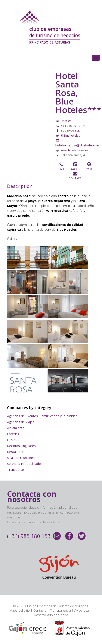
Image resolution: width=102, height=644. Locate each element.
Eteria (64, 615)
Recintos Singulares (21, 446)
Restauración (17, 452)
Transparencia (60, 610)
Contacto (40, 610)
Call (61, 169)
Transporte (16, 469)
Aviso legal (82, 610)
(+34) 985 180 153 (29, 536)
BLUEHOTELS (70, 131)
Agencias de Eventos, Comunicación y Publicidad (42, 416)
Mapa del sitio (20, 610)
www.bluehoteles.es (74, 150)
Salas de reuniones (21, 458)
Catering (13, 434)
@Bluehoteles (70, 135)
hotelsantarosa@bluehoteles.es (78, 145)
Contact (75, 178)
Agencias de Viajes (21, 422)
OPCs (11, 440)
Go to (75, 169)
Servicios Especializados (25, 464)
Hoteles (66, 121)
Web (89, 169)
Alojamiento (16, 428)
